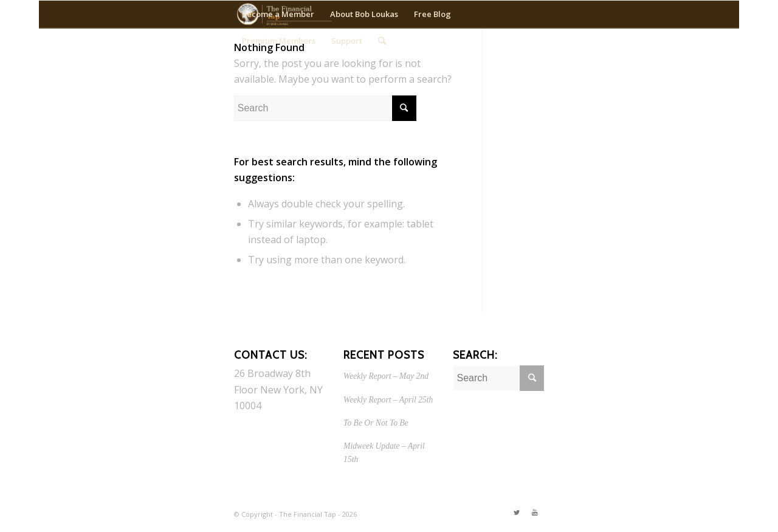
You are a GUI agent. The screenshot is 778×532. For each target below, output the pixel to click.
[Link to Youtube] (535, 513)
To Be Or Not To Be (376, 423)
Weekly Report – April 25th (388, 400)
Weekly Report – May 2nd (386, 376)
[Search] (382, 41)
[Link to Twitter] (517, 513)
